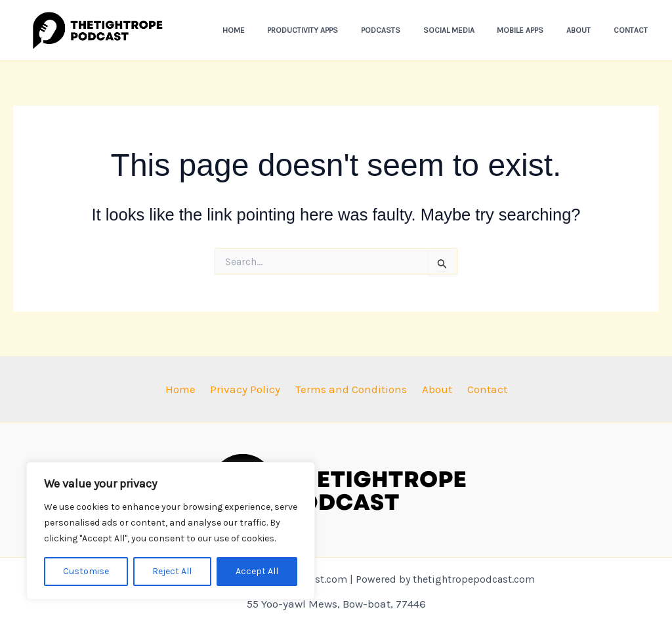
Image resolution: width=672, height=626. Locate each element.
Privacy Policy (249, 389)
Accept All (257, 571)
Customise (86, 571)
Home (279, 30)
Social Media (473, 30)
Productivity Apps (341, 30)
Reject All (172, 571)
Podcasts (412, 30)
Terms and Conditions (351, 389)
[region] (171, 531)
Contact (634, 30)
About (589, 30)
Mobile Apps (538, 30)
